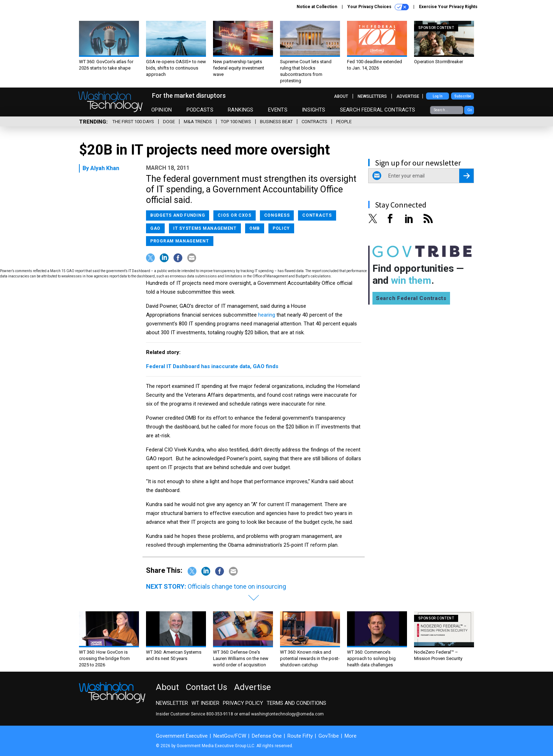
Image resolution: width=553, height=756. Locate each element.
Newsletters (372, 96)
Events (278, 110)
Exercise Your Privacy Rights (448, 7)
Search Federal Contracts (378, 110)
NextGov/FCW (230, 736)
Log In (438, 96)
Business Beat (276, 122)
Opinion (162, 110)
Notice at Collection (317, 7)
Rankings (241, 110)
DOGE (169, 122)
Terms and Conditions (296, 703)
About (341, 96)
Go (470, 110)
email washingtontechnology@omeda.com (281, 714)
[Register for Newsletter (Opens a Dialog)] (466, 176)
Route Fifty (300, 736)
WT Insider (205, 703)
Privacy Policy (243, 703)
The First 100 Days (133, 122)
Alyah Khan (105, 168)
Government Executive (182, 736)
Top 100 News (236, 122)
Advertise (408, 96)
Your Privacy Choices (378, 7)
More (351, 736)
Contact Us (206, 687)
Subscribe (463, 96)
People (344, 122)
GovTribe (329, 736)
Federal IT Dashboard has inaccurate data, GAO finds (212, 366)
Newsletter (172, 703)
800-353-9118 (220, 714)
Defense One (267, 736)
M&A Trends (198, 122)
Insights (314, 110)
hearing (267, 315)
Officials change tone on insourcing (237, 586)
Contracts (314, 122)
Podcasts (200, 110)
